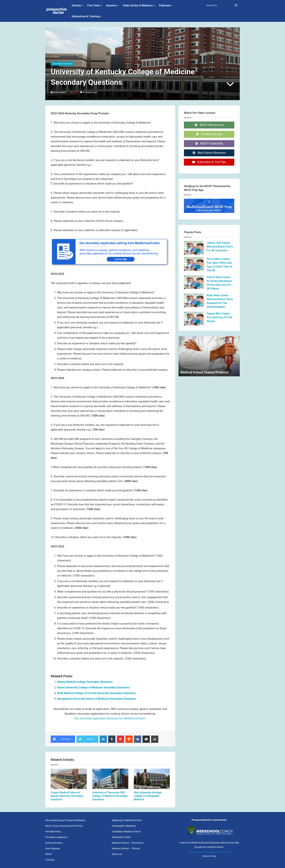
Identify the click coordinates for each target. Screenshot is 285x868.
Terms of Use (209, 856)
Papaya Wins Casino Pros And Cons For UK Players (219, 317)
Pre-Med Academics (56, 837)
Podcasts (165, 5)
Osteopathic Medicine (124, 826)
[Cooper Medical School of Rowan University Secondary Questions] (69, 779)
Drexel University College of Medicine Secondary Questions (93, 687)
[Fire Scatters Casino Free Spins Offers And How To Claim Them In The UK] (194, 264)
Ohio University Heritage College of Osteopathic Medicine (148, 796)
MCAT (49, 854)
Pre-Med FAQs (53, 831)
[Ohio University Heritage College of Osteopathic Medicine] (152, 779)
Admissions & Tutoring (86, 16)
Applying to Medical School (127, 820)
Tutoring (50, 860)
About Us (117, 854)
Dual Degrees (53, 848)
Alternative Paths (121, 837)
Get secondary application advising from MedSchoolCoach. (110, 718)
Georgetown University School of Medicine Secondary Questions (97, 699)
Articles (76, 5)
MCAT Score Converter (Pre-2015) (64, 826)
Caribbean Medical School (126, 831)
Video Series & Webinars (138, 5)
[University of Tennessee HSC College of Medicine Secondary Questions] (110, 779)
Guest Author (60, 92)
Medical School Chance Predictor (205, 372)
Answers (111, 5)
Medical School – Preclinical (128, 843)
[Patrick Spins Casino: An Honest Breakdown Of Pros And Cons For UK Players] (194, 282)
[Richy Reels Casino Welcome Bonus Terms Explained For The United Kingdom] (194, 300)
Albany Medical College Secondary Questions (85, 682)
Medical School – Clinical (126, 848)
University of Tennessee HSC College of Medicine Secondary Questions (110, 796)
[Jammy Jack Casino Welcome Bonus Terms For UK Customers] (194, 248)
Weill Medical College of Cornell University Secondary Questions (96, 693)
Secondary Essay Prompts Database (65, 820)
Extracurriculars (54, 843)
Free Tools (94, 5)
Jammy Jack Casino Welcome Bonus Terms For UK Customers (220, 247)
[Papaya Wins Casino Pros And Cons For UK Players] (194, 319)
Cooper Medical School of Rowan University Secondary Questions (67, 796)
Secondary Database (63, 64)
